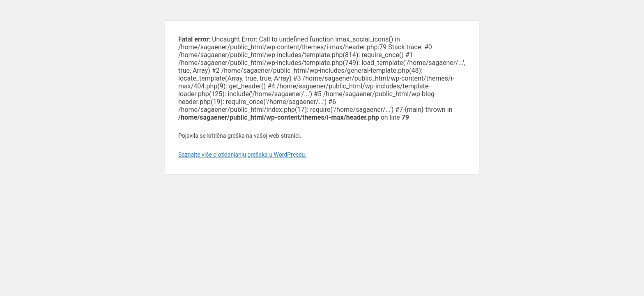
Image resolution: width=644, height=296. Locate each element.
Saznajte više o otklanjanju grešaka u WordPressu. (242, 155)
